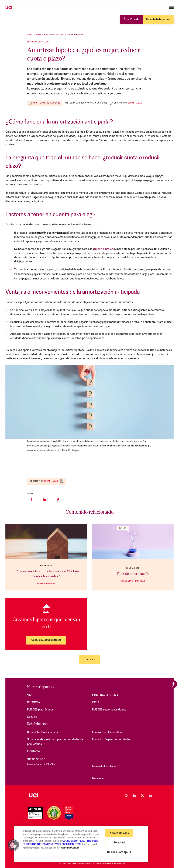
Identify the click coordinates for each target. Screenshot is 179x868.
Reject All (119, 843)
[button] (13, 845)
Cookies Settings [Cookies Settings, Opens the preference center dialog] (117, 852)
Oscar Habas (135, 103)
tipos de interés (104, 249)
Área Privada (131, 19)
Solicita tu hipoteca (158, 19)
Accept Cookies (119, 833)
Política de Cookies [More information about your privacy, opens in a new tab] (70, 848)
